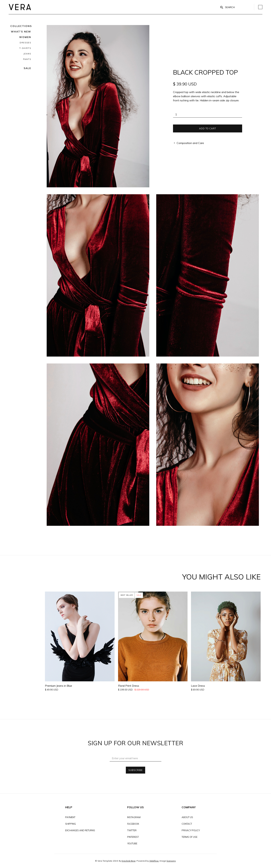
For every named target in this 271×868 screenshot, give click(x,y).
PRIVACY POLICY (191, 830)
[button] (21, 26)
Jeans (27, 54)
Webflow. (154, 861)
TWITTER (132, 830)
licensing (171, 861)
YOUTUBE (132, 843)
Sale (27, 68)
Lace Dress (198, 686)
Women (25, 37)
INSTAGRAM (134, 817)
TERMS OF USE (190, 837)
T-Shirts (25, 48)
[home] (20, 7)
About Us (187, 817)
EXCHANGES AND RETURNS (80, 830)
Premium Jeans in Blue (59, 686)
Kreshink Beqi (129, 861)
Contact (187, 824)
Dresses (25, 43)
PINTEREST (133, 837)
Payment (70, 817)
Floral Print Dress (129, 686)
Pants (27, 59)
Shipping (71, 824)
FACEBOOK (133, 824)
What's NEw (21, 32)
